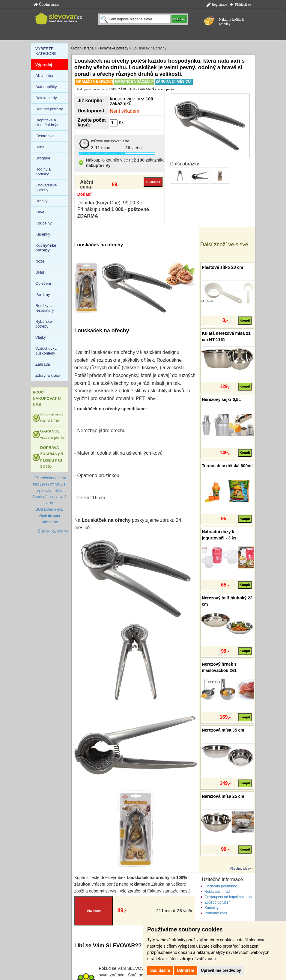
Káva (40, 212)
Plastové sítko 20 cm (222, 267)
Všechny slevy (240, 869)
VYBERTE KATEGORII (46, 51)
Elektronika (45, 136)
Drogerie (43, 158)
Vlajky (41, 337)
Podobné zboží (216, 913)
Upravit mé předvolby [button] (221, 970)
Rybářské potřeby (44, 324)
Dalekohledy (46, 98)
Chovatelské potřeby (46, 187)
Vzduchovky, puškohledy (46, 351)
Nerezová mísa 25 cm (223, 796)
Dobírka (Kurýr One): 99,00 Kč (110, 203)
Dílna (40, 147)
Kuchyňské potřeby (113, 48)
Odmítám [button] (186, 970)
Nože (40, 261)
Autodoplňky (46, 87)
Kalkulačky (49, 522)
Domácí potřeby (49, 109)
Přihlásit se (240, 4)
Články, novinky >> (53, 531)
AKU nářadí (45, 76)
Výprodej (44, 65)
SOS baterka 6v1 (49, 509)
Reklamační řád (217, 892)
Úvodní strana (46, 4)
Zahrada (43, 364)
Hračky (41, 201)
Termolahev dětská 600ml (227, 466)
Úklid (40, 272)
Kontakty (212, 908)
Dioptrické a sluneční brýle (47, 122)
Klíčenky (43, 234)
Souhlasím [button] (160, 970)
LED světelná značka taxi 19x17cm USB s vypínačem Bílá (49, 484)
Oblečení (43, 283)
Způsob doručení (218, 902)
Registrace (217, 4)
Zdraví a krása (48, 375)
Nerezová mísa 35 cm (223, 730)
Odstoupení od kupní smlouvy (228, 897)
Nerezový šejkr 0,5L (221, 399)
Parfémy (43, 294)
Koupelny (43, 223)
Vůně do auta (49, 516)
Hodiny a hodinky (43, 172)
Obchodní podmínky (220, 886)
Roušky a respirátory (45, 308)
